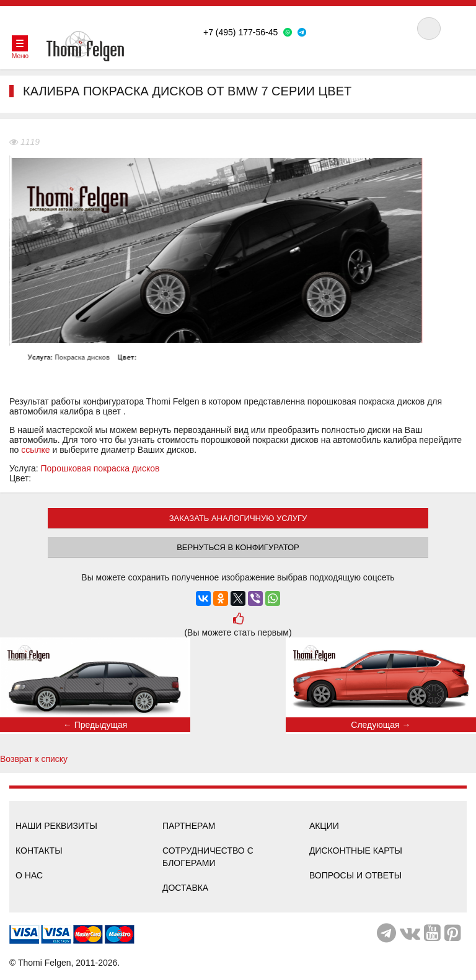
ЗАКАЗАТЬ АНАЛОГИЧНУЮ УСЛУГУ (238, 518)
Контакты (39, 851)
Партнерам (189, 826)
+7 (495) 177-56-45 (240, 32)
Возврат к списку (34, 759)
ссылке (35, 450)
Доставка (185, 888)
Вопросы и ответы (355, 875)
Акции (324, 826)
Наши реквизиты (56, 826)
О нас (29, 875)
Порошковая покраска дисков (100, 468)
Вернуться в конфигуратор (238, 547)
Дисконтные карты (356, 851)
